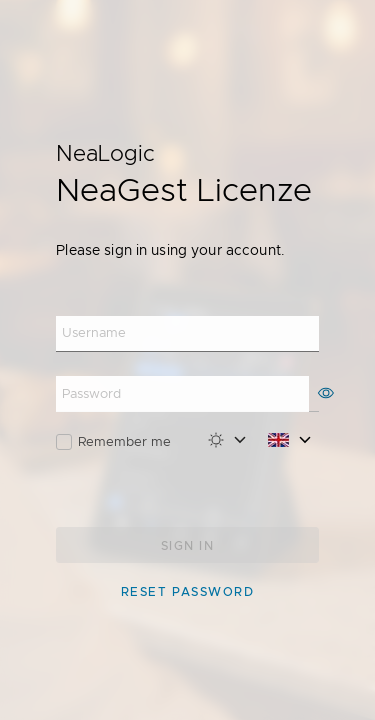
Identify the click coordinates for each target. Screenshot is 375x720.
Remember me (124, 441)
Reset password (187, 592)
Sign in (187, 546)
